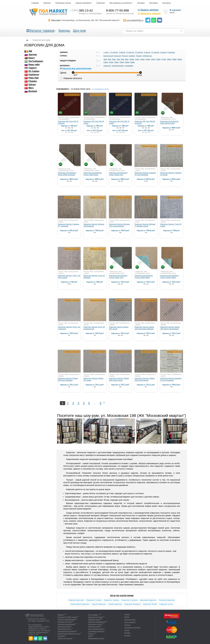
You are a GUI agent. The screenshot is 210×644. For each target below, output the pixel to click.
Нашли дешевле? (84, 3)
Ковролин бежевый (132, 604)
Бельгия (118, 56)
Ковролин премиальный (97, 622)
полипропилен (118, 66)
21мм (106, 62)
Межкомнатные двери (96, 638)
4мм (105, 59)
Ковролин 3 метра (94, 600)
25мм (122, 62)
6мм (114, 59)
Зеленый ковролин (167, 600)
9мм (127, 59)
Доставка (153, 3)
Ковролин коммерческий (66, 624)
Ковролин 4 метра (112, 600)
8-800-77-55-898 (118, 10)
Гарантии (101, 3)
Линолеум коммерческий (66, 619)
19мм (174, 59)
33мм (127, 62)
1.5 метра (114, 52)
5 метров (171, 52)
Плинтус (91, 634)
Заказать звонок (149, 13)
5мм (110, 59)
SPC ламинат (93, 615)
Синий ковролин (115, 604)
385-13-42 (82, 10)
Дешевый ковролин (148, 600)
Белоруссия (108, 56)
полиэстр (107, 66)
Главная (35, 3)
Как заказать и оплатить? (121, 3)
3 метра (147, 52)
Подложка (61, 636)
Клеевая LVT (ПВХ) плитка (67, 617)
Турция (139, 56)
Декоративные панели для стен (69, 634)
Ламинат (61, 615)
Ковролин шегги (166, 604)
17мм (164, 59)
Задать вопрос (148, 10)
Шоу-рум (79, 31)
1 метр (106, 52)
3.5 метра (155, 52)
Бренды (47, 3)
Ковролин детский (76, 600)
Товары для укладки (65, 638)
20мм (180, 59)
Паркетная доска (94, 626)
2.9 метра (139, 52)
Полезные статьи (63, 3)
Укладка (141, 3)
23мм (116, 62)
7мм (118, 59)
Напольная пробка (95, 624)
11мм (137, 59)
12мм (142, 59)
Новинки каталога (71, 78)
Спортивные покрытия (96, 631)
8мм (123, 59)
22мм (111, 62)
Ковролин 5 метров (130, 600)
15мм (158, 59)
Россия (125, 56)
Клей (90, 636)
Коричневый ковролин (80, 604)
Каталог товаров (42, 31)
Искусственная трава (96, 629)
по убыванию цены (100, 89)
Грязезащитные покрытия (67, 631)
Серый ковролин (99, 604)
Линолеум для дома (95, 617)
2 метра (122, 52)
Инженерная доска (64, 629)
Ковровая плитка (94, 619)
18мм (169, 59)
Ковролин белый (150, 604)
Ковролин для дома (65, 622)
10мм (132, 59)
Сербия (132, 56)
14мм (153, 59)
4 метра (163, 52)
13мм (148, 59)
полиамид (129, 66)
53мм (132, 62)
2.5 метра (130, 52)
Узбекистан (147, 56)
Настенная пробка (64, 626)
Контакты (166, 3)
